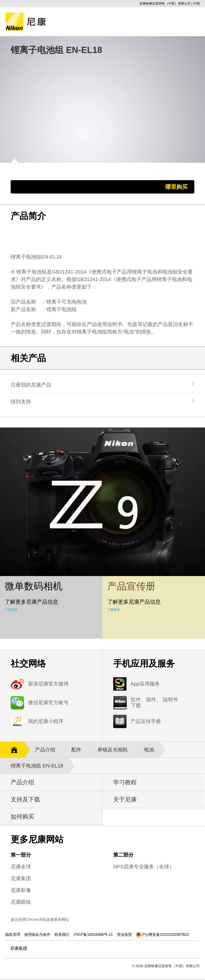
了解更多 (11, 610)
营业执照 (124, 934)
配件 (79, 750)
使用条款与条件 (37, 934)
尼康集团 (21, 878)
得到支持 (21, 401)
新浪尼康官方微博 (48, 684)
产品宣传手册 (146, 721)
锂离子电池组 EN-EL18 (40, 766)
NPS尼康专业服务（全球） (144, 867)
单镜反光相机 (115, 750)
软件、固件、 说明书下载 (154, 703)
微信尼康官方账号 (48, 703)
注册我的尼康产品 (31, 385)
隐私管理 (13, 934)
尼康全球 (21, 867)
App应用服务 (145, 684)
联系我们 (62, 934)
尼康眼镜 (21, 902)
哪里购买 (176, 187)
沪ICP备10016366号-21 (93, 934)
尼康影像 (21, 890)
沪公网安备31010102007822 (162, 934)
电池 (152, 750)
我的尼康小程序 (46, 721)
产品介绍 (48, 750)
